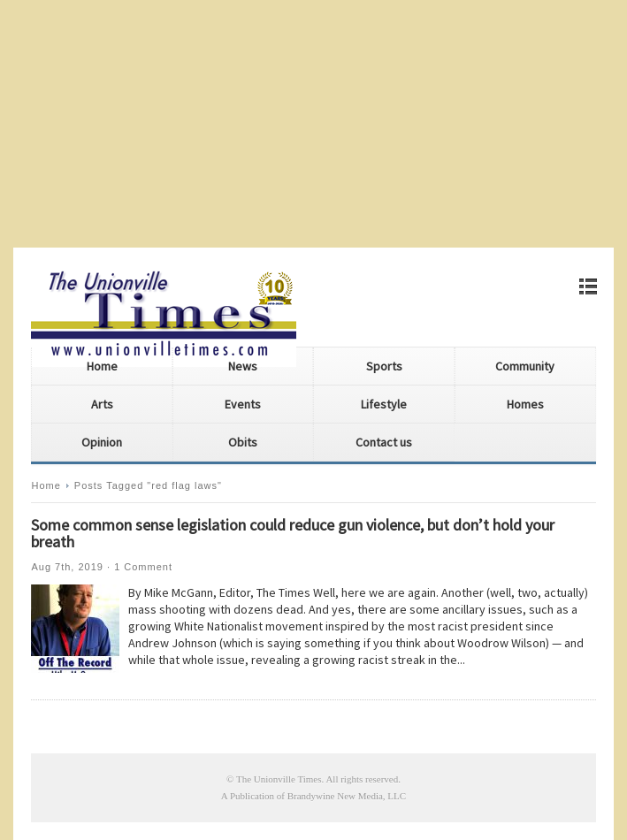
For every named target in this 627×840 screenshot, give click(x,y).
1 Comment (143, 567)
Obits (243, 442)
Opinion (102, 442)
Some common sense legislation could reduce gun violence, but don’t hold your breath (293, 533)
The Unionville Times (279, 779)
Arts (102, 404)
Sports (384, 366)
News (243, 366)
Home (102, 366)
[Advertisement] (313, 124)
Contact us (384, 442)
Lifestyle (384, 404)
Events (243, 404)
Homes (525, 404)
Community (525, 366)
